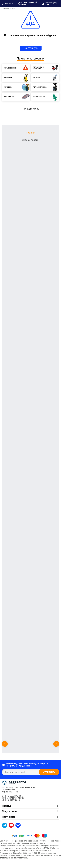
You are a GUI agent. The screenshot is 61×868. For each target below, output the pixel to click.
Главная (5, 8)
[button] (10, 4)
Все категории (30, 109)
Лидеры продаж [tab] (31, 140)
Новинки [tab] (30, 133)
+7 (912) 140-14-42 (10, 792)
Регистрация (50, 3)
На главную (31, 48)
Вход (47, 5)
